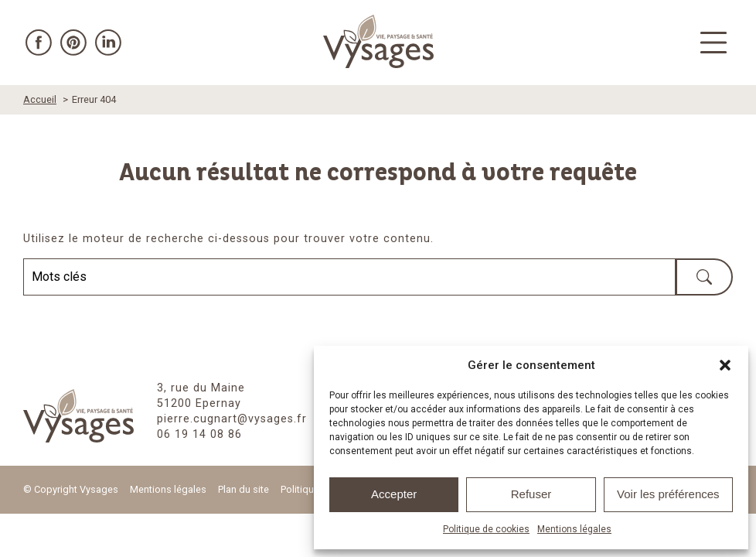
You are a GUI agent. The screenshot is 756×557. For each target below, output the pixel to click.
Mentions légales (574, 529)
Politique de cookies (486, 529)
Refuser (531, 494)
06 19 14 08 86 (199, 434)
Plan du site (243, 489)
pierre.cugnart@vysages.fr (232, 419)
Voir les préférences (668, 494)
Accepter (394, 494)
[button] (725, 365)
